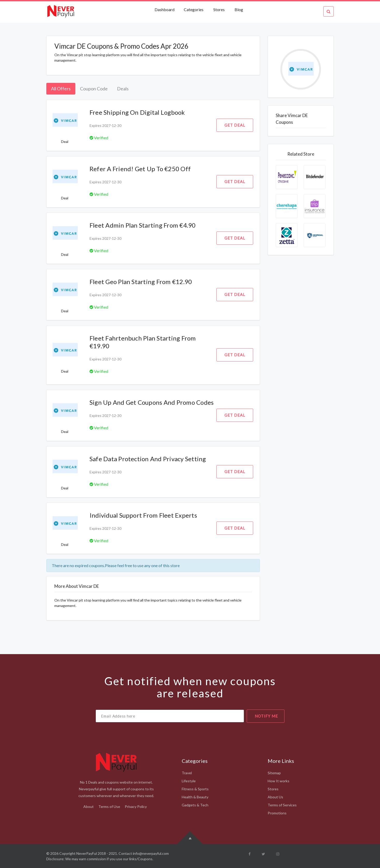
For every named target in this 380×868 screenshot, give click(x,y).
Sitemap (274, 773)
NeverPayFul (87, 853)
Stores (219, 9)
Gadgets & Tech (195, 805)
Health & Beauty (195, 797)
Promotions (277, 813)
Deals (123, 89)
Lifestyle (189, 781)
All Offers (61, 89)
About (89, 806)
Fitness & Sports (195, 789)
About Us (275, 797)
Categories (194, 9)
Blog (239, 9)
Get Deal (235, 125)
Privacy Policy (136, 806)
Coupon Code (94, 89)
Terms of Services (282, 805)
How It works (279, 781)
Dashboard (165, 9)
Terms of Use (109, 806)
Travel (187, 773)
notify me (266, 716)
